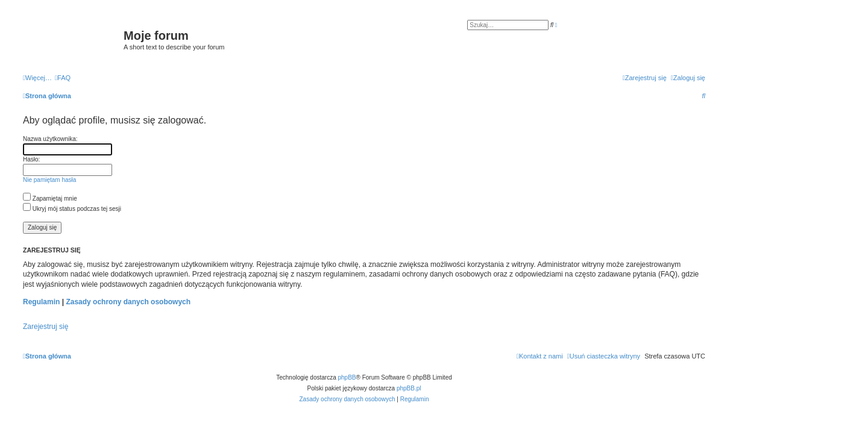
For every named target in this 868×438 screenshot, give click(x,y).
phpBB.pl (409, 388)
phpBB (347, 377)
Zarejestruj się (46, 327)
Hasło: (31, 159)
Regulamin (41, 302)
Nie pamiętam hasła (49, 180)
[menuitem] (63, 78)
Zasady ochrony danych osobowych (128, 302)
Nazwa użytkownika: (50, 139)
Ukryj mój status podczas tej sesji (72, 209)
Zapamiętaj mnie (50, 199)
